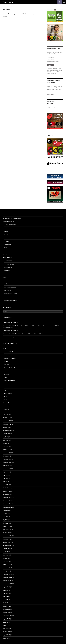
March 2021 (6, 565)
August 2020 (6, 587)
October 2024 (7, 427)
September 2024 (7, 430)
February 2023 (7, 491)
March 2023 (6, 488)
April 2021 (6, 561)
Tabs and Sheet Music (9, 221)
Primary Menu (64, 2)
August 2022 (6, 510)
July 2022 (5, 513)
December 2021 (7, 536)
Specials (6, 377)
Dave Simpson (8, 267)
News (4, 277)
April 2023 (6, 485)
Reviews (5, 254)
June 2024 (6, 440)
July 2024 (5, 437)
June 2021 (6, 555)
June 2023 (6, 478)
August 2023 (6, 472)
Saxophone (8, 244)
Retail (5, 396)
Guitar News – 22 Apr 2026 (10, 331)
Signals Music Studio (10, 274)
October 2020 (7, 581)
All (5, 281)
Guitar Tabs (8, 228)
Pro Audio (6, 371)
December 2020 (7, 574)
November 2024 (7, 424)
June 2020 (6, 593)
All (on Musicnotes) (10, 225)
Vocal (6, 235)
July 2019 (5, 622)
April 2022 (6, 523)
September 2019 (7, 616)
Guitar (6, 284)
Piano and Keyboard (10, 287)
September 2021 (7, 545)
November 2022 (7, 501)
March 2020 (6, 603)
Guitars (6, 361)
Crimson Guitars (9, 264)
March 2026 (6, 418)
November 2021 (7, 539)
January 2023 (6, 494)
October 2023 (7, 466)
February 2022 (7, 529)
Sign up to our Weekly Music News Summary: (54, 53)
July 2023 (5, 475)
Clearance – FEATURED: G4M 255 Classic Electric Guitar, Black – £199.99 (23, 334)
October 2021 (7, 542)
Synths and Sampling (9, 381)
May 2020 (5, 596)
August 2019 (6, 619)
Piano (6, 231)
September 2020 (7, 584)
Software (6, 374)
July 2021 (5, 552)
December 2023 (7, 459)
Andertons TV (8, 261)
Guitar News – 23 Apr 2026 (10, 323)
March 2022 (6, 526)
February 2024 (7, 453)
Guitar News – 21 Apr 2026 (10, 337)
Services (5, 400)
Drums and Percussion (11, 294)
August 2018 (6, 635)
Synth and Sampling (10, 297)
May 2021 (5, 558)
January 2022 (6, 533)
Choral (7, 238)
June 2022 (6, 517)
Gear (5, 390)
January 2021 (6, 571)
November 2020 (7, 577)
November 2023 (7, 462)
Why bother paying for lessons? (12, 218)
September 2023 (7, 469)
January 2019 (6, 632)
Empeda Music (8, 2)
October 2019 (7, 612)
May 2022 (5, 520)
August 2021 (6, 549)
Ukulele (7, 241)
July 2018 (5, 638)
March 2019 (6, 625)
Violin (6, 248)
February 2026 (7, 421)
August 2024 (6, 434)
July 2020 (5, 590)
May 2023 (5, 482)
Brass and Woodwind (10, 300)
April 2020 (6, 600)
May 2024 (5, 443)
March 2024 (6, 450)
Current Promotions (9, 215)
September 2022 (7, 507)
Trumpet (7, 251)
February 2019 (7, 628)
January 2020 (6, 609)
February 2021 (7, 568)
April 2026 (6, 414)
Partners (5, 384)
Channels (6, 355)
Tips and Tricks (7, 403)
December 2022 (7, 498)
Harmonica (8, 290)
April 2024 (6, 446)
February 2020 (7, 606)
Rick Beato (7, 271)
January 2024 (6, 456)
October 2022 (7, 504)
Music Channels (7, 258)
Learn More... (50, 94)
